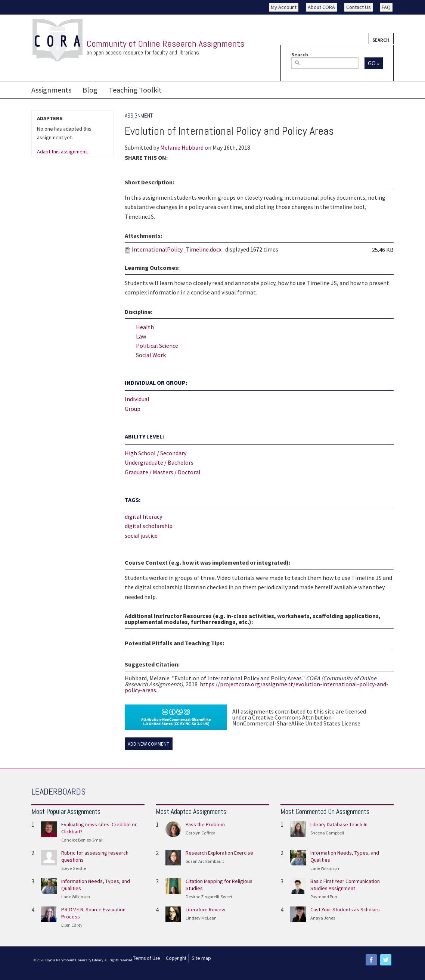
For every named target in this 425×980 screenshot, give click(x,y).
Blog (90, 90)
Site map (201, 958)
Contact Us (359, 7)
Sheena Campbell (327, 833)
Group (133, 409)
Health (145, 327)
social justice (141, 536)
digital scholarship (149, 526)
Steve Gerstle (74, 868)
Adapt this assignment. (63, 152)
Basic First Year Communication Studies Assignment (345, 885)
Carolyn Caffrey (200, 833)
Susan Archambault (205, 861)
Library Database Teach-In (339, 824)
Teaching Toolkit (135, 90)
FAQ (386, 7)
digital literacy (143, 516)
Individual (137, 399)
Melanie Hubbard (182, 147)
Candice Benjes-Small (82, 840)
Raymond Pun (324, 897)
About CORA (321, 7)
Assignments (51, 90)
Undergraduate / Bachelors (159, 462)
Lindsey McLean (201, 918)
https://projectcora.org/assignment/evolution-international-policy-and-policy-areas (257, 687)
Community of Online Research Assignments (165, 43)
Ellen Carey (72, 925)
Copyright (176, 958)
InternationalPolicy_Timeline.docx (177, 249)
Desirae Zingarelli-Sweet (209, 897)
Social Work (151, 355)
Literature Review (205, 909)
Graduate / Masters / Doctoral (163, 472)
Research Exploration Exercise (219, 853)
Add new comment (148, 744)
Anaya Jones (323, 918)
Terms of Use (147, 958)
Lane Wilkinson (76, 897)
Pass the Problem (205, 824)
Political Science (157, 346)
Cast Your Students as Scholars (345, 909)
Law (141, 336)
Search (381, 40)
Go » (374, 63)
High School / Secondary (156, 453)
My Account (284, 7)
